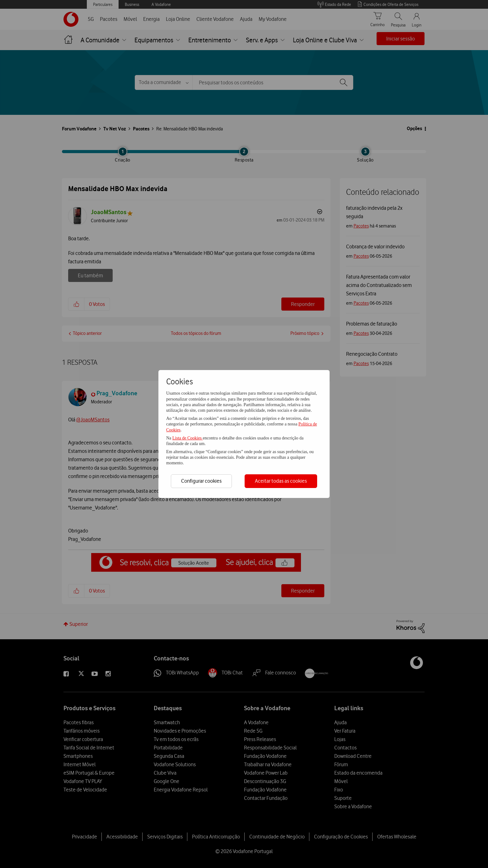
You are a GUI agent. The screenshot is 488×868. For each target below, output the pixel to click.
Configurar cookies (201, 481)
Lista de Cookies (188, 438)
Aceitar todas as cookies (281, 481)
